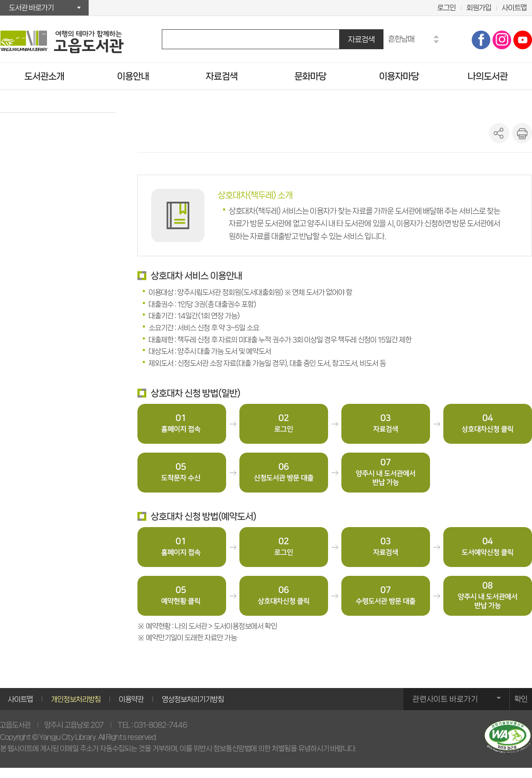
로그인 (446, 8)
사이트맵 (514, 8)
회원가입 (479, 8)
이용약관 (131, 699)
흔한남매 (401, 39)
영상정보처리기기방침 (193, 699)
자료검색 (361, 39)
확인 (521, 699)
